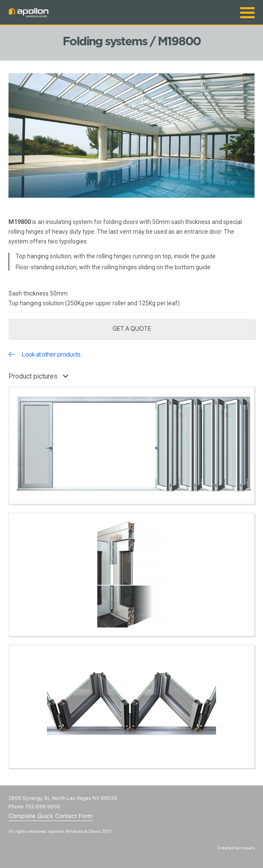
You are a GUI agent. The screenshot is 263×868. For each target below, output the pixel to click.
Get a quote (132, 329)
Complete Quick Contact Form (51, 816)
